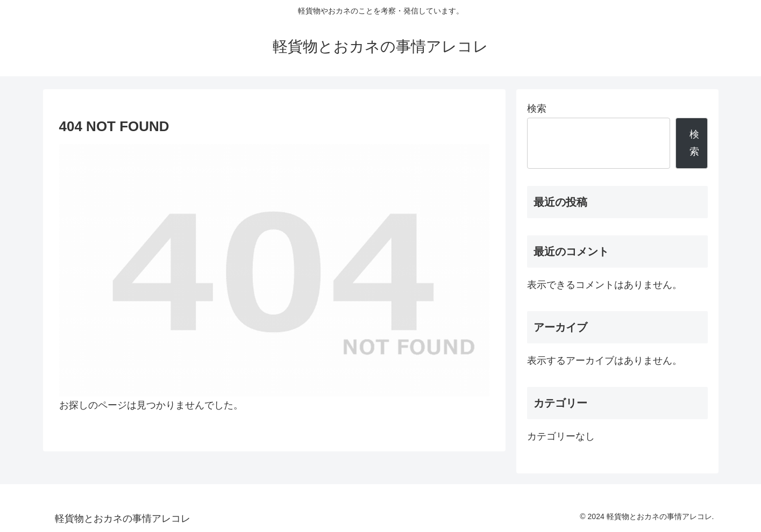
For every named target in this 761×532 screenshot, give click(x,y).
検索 (537, 109)
